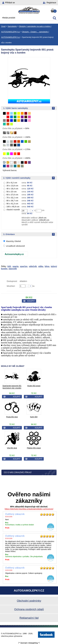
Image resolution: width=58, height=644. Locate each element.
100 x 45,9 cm (13, 207)
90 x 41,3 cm (12, 204)
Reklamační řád (29, 618)
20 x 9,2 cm (12, 183)
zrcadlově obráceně (15, 246)
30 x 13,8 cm (12, 186)
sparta (15, 266)
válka (41, 266)
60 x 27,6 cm (12, 195)
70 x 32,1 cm (12, 198)
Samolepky (12, 26)
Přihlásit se (10, 3)
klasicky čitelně (13, 241)
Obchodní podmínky (29, 601)
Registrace (51, 3)
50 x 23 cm (11, 192)
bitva (47, 266)
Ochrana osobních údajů (29, 609)
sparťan (24, 266)
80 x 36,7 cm (12, 201)
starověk (13, 269)
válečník (33, 266)
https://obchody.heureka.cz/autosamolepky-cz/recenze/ (29, 509)
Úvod (3, 26)
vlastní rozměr (13, 210)
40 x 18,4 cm (12, 189)
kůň (9, 266)
